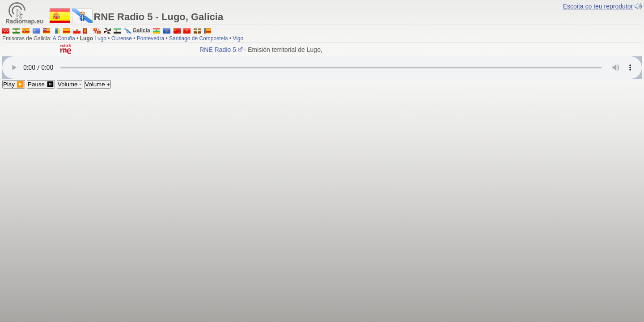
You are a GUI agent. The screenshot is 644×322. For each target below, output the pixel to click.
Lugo (100, 38)
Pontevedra (150, 38)
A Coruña (64, 38)
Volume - (70, 84)
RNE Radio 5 (223, 50)
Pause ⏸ (41, 84)
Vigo (238, 38)
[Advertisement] (322, 156)
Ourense (122, 38)
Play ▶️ (14, 84)
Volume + (97, 84)
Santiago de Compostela (198, 38)
